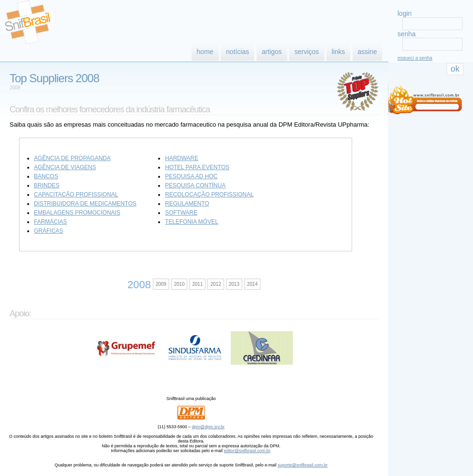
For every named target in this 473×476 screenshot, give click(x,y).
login (405, 13)
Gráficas (48, 231)
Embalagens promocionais (77, 213)
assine (367, 52)
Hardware (182, 158)
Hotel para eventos (197, 167)
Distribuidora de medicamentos (85, 204)
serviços (306, 52)
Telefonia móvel (191, 222)
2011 (197, 284)
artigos (272, 52)
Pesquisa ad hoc (191, 176)
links (338, 52)
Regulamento (187, 204)
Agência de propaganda (72, 158)
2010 (179, 284)
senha (407, 34)
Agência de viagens (65, 167)
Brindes (47, 185)
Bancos (46, 176)
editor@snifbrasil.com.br (247, 451)
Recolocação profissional (209, 195)
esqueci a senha (415, 58)
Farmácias (50, 222)
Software (181, 213)
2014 (252, 284)
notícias (237, 52)
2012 (215, 284)
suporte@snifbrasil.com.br (303, 465)
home (205, 52)
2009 (161, 284)
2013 (234, 284)
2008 (15, 88)
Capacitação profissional (76, 195)
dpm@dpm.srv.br (208, 427)
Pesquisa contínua (195, 185)
